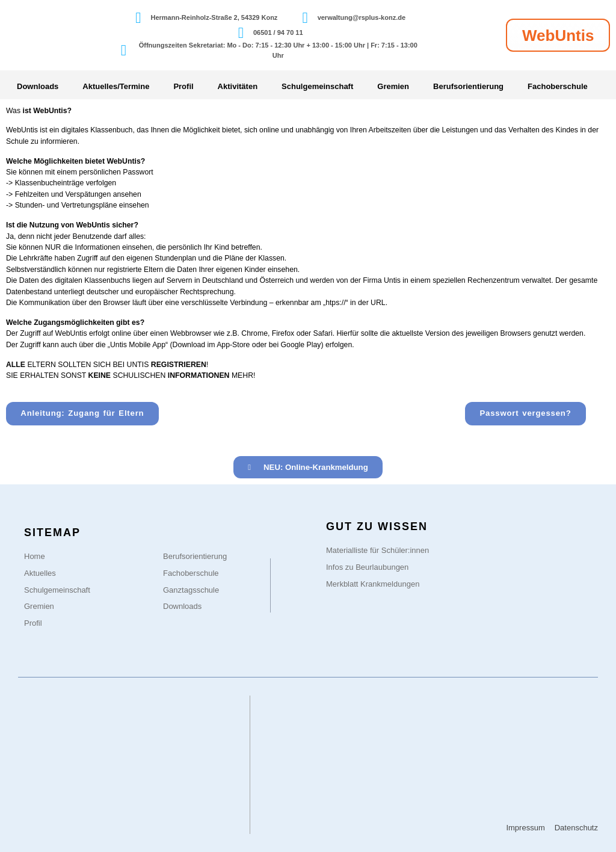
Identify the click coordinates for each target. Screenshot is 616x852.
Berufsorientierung (468, 86)
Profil (183, 86)
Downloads (38, 86)
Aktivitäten (238, 86)
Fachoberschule (558, 86)
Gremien (393, 86)
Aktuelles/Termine (116, 86)
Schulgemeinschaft (317, 86)
